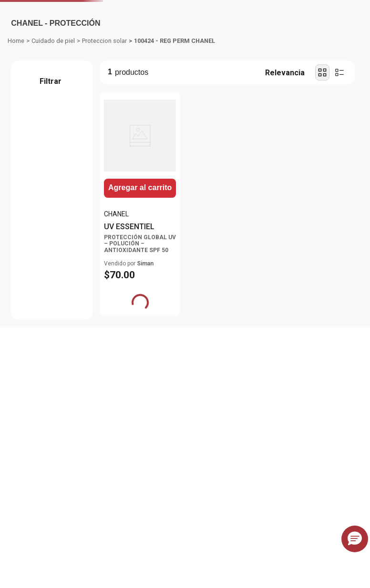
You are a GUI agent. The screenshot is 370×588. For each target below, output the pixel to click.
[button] (51, 157)
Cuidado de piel (53, 113)
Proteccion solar (104, 113)
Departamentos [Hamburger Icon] (44, 60)
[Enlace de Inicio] (16, 113)
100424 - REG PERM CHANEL (175, 113)
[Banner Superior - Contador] (185, 10)
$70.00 (36, 216)
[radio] (322, 144)
